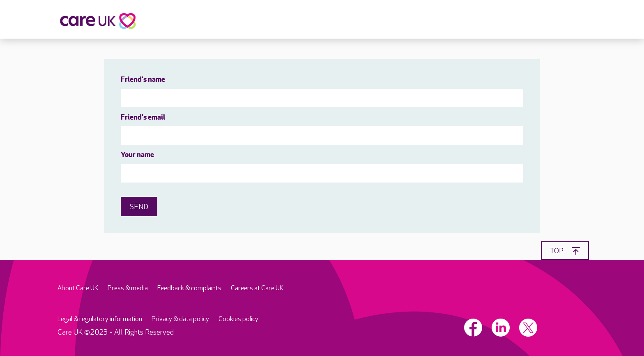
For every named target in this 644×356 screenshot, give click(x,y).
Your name (137, 155)
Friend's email (143, 118)
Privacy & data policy (180, 319)
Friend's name (143, 80)
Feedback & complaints (189, 288)
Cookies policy (238, 319)
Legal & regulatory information (100, 319)
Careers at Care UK (257, 288)
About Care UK (78, 288)
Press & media (128, 288)
